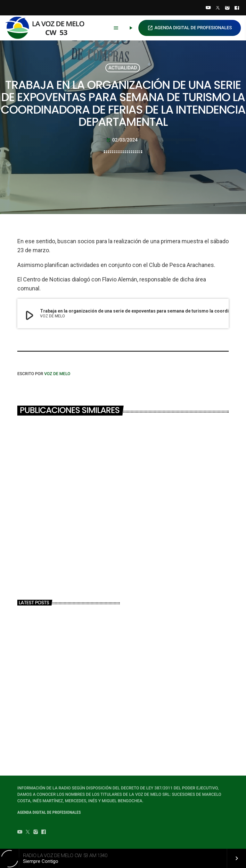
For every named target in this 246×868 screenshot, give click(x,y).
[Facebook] (237, 8)
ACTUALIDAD (123, 68)
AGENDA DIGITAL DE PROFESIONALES (190, 28)
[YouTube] (208, 8)
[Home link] (48, 28)
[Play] (131, 28)
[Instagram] (227, 8)
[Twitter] (218, 8)
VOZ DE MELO (57, 374)
